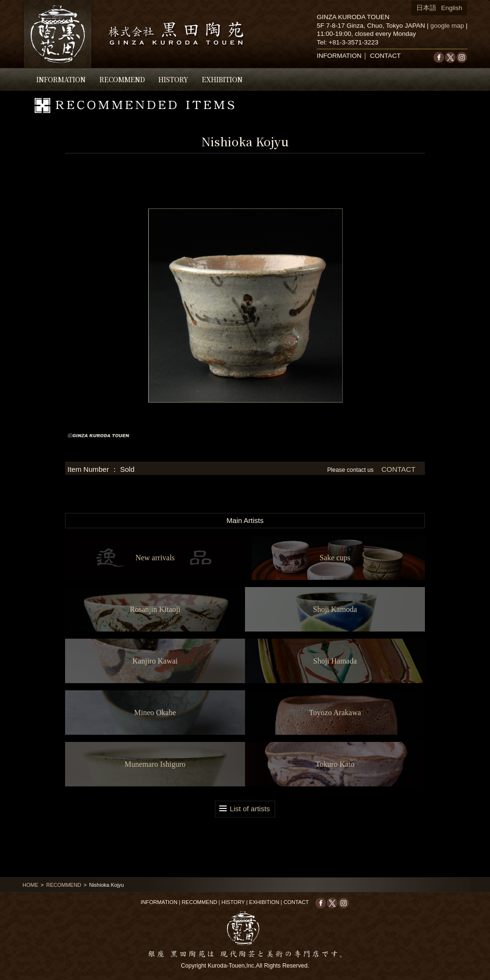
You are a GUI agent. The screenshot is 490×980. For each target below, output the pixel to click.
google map (447, 26)
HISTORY (173, 79)
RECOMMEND (122, 79)
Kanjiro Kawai (155, 661)
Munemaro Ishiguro (155, 764)
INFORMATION (61, 79)
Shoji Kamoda (335, 609)
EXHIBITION (222, 79)
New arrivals (155, 558)
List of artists (250, 809)
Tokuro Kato (335, 764)
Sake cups (335, 558)
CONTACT (385, 56)
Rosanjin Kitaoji (155, 609)
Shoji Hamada (335, 661)
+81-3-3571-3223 (354, 42)
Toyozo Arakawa (335, 713)
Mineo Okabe (155, 713)
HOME (30, 885)
